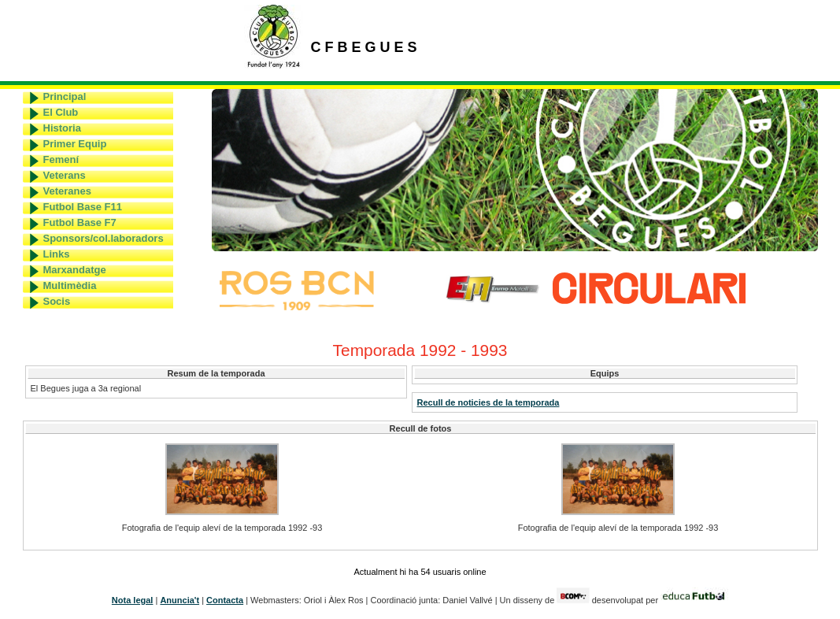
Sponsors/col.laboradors (104, 238)
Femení (61, 159)
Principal (65, 96)
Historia (62, 128)
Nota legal (133, 600)
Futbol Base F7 (80, 222)
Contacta (225, 600)
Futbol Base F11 (83, 207)
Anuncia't (179, 600)
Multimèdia (70, 285)
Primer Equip (75, 144)
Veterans (65, 175)
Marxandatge (75, 270)
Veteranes (67, 191)
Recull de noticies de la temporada (488, 402)
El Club (61, 112)
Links (57, 254)
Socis (57, 301)
